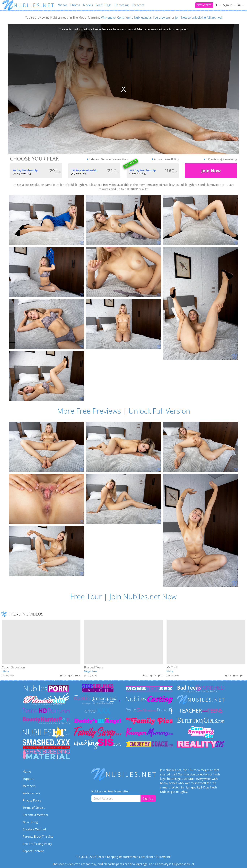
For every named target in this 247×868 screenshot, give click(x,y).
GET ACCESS (204, 5)
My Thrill (172, 667)
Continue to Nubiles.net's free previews (144, 18)
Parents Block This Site (38, 837)
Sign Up (148, 798)
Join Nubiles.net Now (143, 596)
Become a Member (35, 815)
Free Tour (86, 596)
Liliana (5, 671)
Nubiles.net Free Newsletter (110, 791)
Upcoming (122, 5)
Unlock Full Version (159, 411)
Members (29, 786)
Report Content (33, 851)
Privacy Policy (32, 800)
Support (28, 779)
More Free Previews (89, 411)
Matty (170, 671)
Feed (99, 5)
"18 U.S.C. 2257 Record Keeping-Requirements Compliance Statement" (123, 857)
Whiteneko (108, 18)
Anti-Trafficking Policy (37, 844)
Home (27, 771)
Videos (63, 5)
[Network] (241, 5)
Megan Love (91, 671)
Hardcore (138, 5)
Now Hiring (30, 822)
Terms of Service (34, 808)
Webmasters (31, 793)
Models (88, 5)
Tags (108, 5)
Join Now (211, 171)
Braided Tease (94, 667)
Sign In (228, 5)
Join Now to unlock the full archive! (199, 18)
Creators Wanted (34, 829)
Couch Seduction (13, 667)
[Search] (217, 5)
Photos (75, 5)
